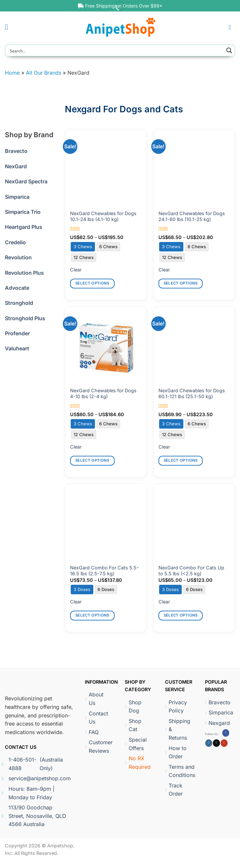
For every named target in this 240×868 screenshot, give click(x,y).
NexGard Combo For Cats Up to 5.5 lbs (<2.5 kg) (191, 571)
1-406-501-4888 (36, 764)
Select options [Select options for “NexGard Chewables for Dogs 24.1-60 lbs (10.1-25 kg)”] (181, 283)
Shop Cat (133, 725)
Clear (76, 270)
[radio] (83, 247)
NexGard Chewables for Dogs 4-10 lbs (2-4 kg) (103, 394)
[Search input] (116, 50)
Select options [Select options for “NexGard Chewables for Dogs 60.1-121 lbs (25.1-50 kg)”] (181, 460)
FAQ (92, 732)
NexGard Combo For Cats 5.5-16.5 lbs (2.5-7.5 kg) (104, 571)
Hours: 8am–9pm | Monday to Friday (30, 793)
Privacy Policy (176, 707)
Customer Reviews (97, 747)
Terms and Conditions (177, 771)
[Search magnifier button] (229, 50)
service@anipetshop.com (37, 778)
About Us (94, 699)
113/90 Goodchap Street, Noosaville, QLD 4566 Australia (36, 816)
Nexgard (217, 723)
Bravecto (217, 702)
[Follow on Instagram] (209, 743)
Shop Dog (133, 707)
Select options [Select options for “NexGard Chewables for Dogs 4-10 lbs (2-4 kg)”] (92, 460)
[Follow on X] (216, 743)
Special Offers (136, 744)
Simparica (217, 712)
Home (12, 73)
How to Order (176, 752)
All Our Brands (44, 73)
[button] (9, 27)
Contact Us (96, 718)
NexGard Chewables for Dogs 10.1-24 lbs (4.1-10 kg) (103, 216)
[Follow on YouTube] (224, 743)
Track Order (174, 790)
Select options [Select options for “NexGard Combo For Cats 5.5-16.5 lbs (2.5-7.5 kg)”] (92, 615)
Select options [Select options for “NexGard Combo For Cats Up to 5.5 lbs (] (181, 615)
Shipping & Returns (177, 729)
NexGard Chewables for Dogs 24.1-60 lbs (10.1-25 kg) (192, 216)
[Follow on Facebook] (226, 733)
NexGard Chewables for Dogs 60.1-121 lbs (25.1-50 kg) (192, 394)
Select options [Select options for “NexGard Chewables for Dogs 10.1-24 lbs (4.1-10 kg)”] (92, 283)
